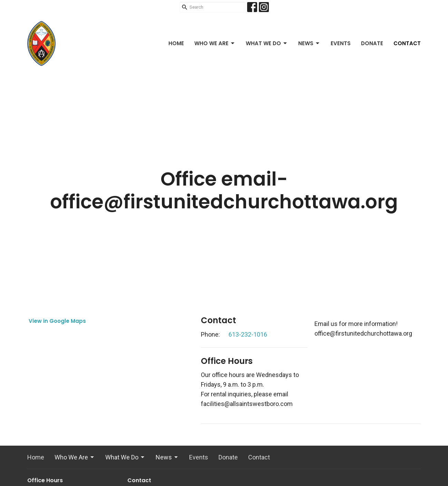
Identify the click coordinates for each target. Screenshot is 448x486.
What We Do (267, 43)
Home (176, 43)
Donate (372, 43)
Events (341, 43)
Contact (407, 43)
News (309, 43)
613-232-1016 (248, 334)
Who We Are (215, 43)
